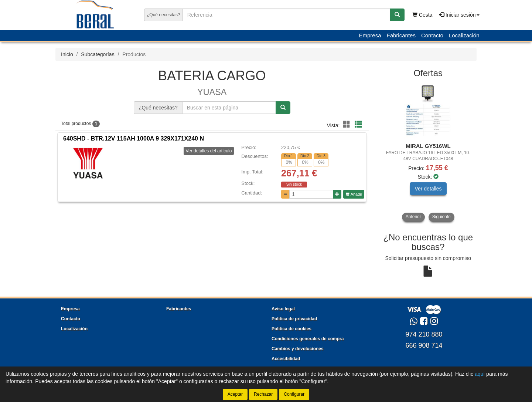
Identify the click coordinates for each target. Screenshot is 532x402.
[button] (348, 125)
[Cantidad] (311, 194)
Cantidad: (252, 193)
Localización (464, 35)
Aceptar (235, 394)
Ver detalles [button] (428, 189)
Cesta (422, 15)
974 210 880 (424, 334)
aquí (480, 374)
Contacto (432, 35)
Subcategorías (98, 54)
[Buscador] (286, 15)
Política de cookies (291, 329)
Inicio (67, 54)
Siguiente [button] (441, 217)
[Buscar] (397, 15)
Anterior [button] (413, 217)
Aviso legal (283, 309)
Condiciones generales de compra (308, 339)
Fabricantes (401, 35)
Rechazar (263, 394)
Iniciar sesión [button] (459, 15)
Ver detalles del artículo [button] (209, 151)
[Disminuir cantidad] (285, 194)
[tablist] (428, 152)
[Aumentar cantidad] (337, 194)
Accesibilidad (286, 359)
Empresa (370, 35)
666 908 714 (424, 345)
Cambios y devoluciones (298, 349)
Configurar (294, 394)
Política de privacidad (294, 319)
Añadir (354, 194)
